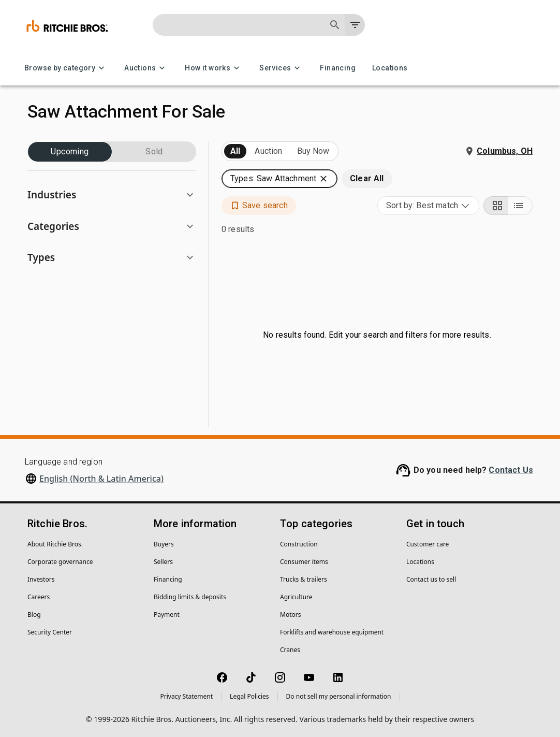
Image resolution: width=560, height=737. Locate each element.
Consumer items (304, 562)
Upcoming (70, 152)
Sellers (163, 562)
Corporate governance (60, 562)
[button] (112, 195)
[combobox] (428, 206)
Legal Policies (249, 696)
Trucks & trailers (304, 579)
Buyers (164, 544)
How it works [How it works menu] (214, 68)
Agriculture (296, 597)
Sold (154, 152)
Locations (390, 68)
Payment (167, 615)
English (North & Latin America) (101, 479)
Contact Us (511, 470)
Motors (290, 615)
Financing (338, 68)
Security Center (50, 632)
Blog (34, 615)
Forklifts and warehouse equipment (332, 632)
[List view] (520, 206)
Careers (39, 597)
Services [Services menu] (281, 68)
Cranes (290, 650)
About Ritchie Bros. (55, 544)
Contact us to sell (431, 579)
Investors (41, 579)
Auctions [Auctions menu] (146, 68)
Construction (299, 544)
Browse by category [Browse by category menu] (66, 68)
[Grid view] (496, 206)
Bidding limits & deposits (190, 597)
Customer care (428, 544)
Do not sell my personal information (339, 696)
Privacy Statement (186, 696)
